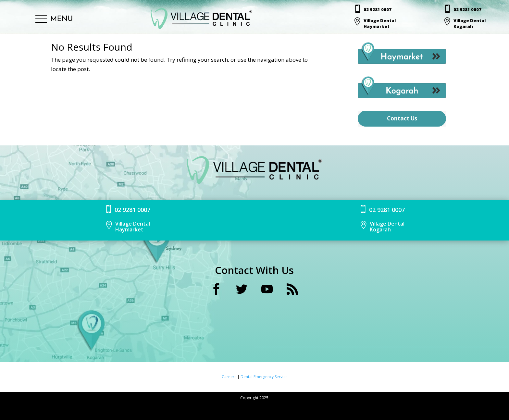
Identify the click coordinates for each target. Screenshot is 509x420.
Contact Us (402, 118)
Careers (230, 377)
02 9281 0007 (378, 9)
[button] (54, 19)
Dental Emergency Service (264, 377)
